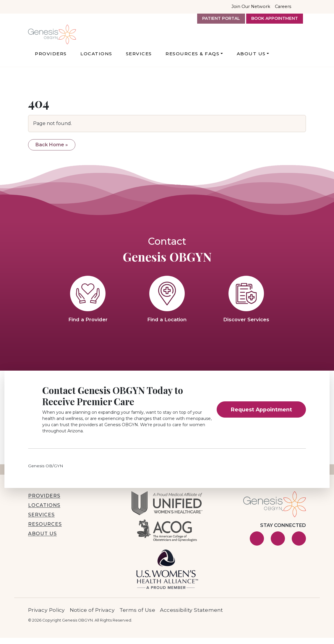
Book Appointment (275, 18)
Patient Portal (221, 18)
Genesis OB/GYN (46, 472)
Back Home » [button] (52, 151)
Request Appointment (261, 416)
